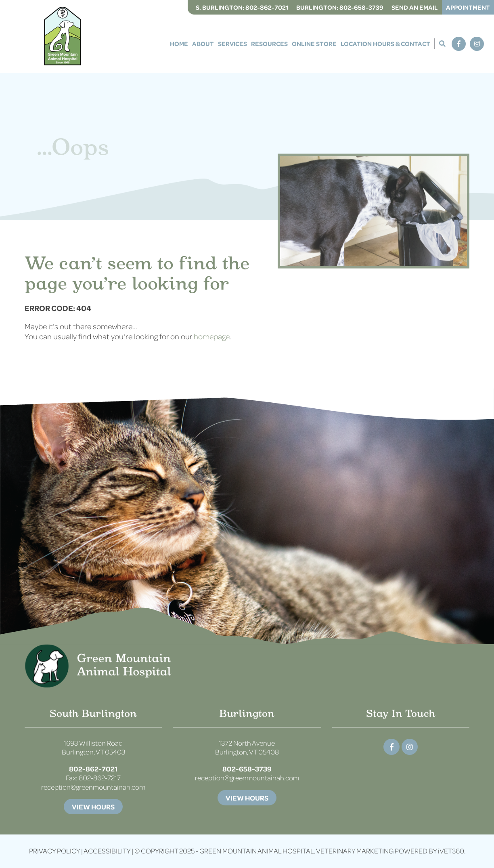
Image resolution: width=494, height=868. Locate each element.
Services (232, 44)
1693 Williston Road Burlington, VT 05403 (93, 748)
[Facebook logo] (391, 747)
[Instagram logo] (410, 747)
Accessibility (107, 851)
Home (179, 44)
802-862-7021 (93, 769)
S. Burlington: (242, 7)
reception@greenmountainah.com (93, 787)
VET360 (451, 851)
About (203, 44)
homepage (212, 336)
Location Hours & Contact (385, 44)
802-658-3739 (247, 769)
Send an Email (415, 7)
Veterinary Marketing (355, 851)
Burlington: (340, 7)
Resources (269, 44)
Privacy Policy (54, 851)
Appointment (468, 7)
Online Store (314, 44)
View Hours (93, 807)
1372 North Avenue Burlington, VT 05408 (247, 748)
